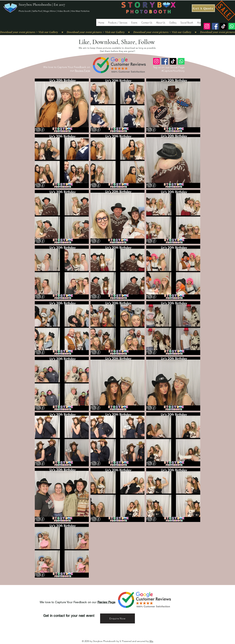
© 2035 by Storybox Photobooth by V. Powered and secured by (118, 641)
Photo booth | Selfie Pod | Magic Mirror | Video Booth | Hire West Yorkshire (54, 11)
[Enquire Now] (117, 618)
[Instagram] (207, 26)
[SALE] (225, 11)
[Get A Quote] (203, 8)
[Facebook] (215, 26)
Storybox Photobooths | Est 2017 (42, 5)
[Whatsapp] (232, 26)
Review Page (82, 71)
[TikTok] (223, 26)
